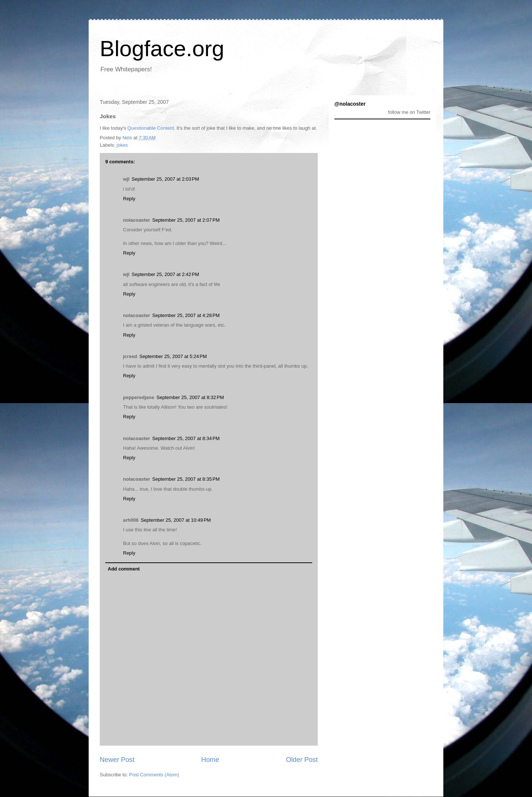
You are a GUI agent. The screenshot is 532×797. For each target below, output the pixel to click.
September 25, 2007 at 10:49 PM (176, 520)
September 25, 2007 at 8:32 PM (190, 397)
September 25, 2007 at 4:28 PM (186, 315)
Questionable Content (151, 128)
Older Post (302, 760)
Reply (129, 199)
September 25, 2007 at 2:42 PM (165, 274)
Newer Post (117, 760)
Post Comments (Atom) (154, 775)
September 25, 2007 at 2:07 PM (186, 220)
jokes (122, 145)
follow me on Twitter (409, 112)
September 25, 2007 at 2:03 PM (165, 179)
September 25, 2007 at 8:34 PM (186, 438)
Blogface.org (162, 49)
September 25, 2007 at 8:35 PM (186, 479)
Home (210, 760)
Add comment (124, 569)
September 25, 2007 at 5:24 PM (173, 356)
